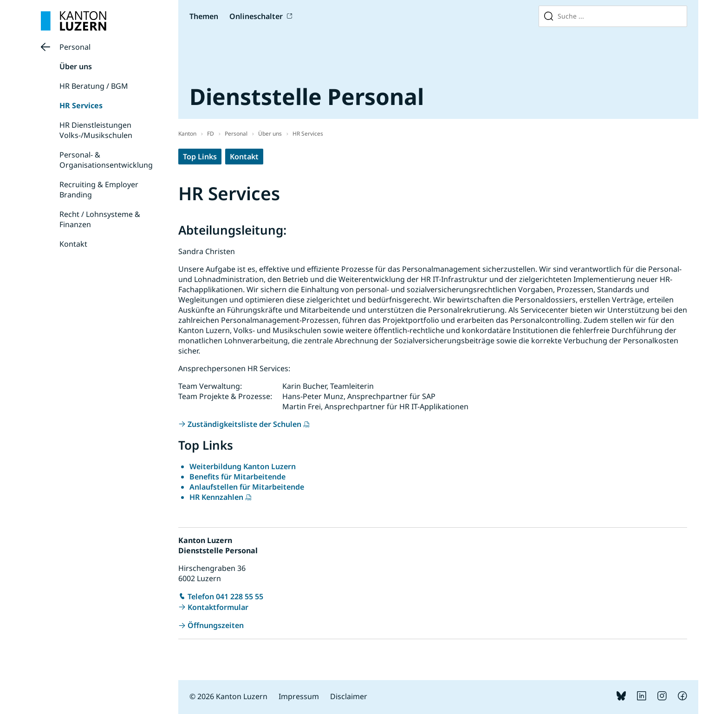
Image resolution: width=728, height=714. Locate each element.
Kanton (187, 134)
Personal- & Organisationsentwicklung (106, 160)
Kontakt (73, 244)
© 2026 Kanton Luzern (228, 696)
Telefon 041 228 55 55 (225, 596)
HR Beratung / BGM (94, 86)
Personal (75, 47)
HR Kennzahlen (216, 497)
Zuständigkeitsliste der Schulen (244, 424)
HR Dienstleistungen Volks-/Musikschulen (96, 130)
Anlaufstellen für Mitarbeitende (247, 487)
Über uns (76, 66)
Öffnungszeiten (216, 625)
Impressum (299, 696)
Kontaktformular (218, 607)
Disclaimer (349, 696)
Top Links (200, 157)
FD (211, 134)
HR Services (81, 105)
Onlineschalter (256, 16)
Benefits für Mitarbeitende (237, 477)
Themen (204, 16)
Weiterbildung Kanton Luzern (243, 466)
